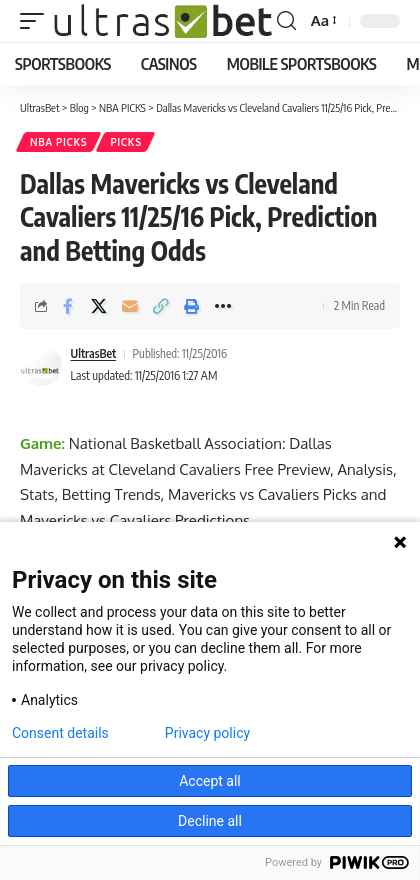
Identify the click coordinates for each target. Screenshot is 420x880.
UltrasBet (94, 353)
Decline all (210, 821)
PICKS (125, 142)
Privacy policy (207, 733)
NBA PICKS (58, 142)
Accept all (210, 781)
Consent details (60, 733)
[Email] (130, 306)
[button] (37, 20)
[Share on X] (99, 306)
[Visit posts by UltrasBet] (41, 365)
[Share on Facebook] (68, 306)
